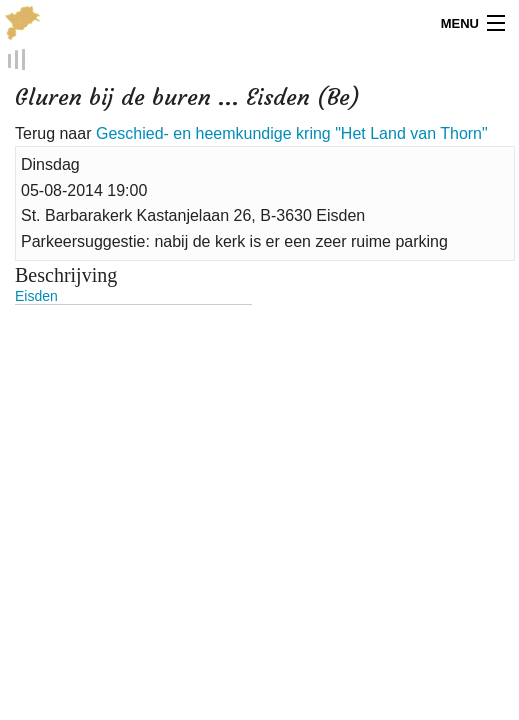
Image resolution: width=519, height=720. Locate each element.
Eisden (36, 296)
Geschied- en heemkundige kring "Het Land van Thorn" (292, 133)
